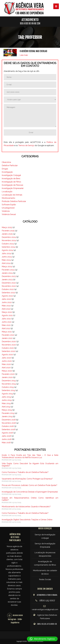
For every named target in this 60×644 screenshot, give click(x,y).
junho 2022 (7, 302)
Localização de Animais (12, 195)
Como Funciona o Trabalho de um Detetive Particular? (25, 472)
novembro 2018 (9, 423)
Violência (6, 211)
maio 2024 (6, 260)
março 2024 (7, 267)
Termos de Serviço (26, 145)
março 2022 (7, 312)
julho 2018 (6, 436)
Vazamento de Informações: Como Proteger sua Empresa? (27, 479)
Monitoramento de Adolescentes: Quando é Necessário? (26, 507)
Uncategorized (8, 208)
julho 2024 (6, 253)
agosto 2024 (7, 250)
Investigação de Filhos (11, 182)
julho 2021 (6, 319)
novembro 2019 (9, 384)
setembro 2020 (9, 351)
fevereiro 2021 (8, 335)
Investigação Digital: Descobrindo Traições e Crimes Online (27, 520)
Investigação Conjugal (11, 175)
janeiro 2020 (7, 377)
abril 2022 (6, 309)
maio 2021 (6, 325)
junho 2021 (7, 322)
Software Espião (9, 205)
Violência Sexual (9, 214)
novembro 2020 (9, 345)
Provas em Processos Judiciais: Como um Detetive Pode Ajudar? (29, 485)
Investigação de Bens (11, 179)
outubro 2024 (8, 244)
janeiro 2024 (7, 273)
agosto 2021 (7, 315)
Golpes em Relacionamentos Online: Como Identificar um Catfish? (30, 499)
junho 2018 (7, 439)
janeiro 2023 (7, 280)
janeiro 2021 (7, 338)
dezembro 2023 (9, 276)
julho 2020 (6, 358)
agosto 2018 (7, 433)
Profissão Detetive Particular (14, 201)
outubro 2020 (8, 348)
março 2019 (7, 410)
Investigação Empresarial (13, 188)
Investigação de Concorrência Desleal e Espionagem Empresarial (30, 492)
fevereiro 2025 (8, 231)
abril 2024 (6, 263)
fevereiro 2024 (8, 270)
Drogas (5, 169)
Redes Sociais (45, 579)
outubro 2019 (8, 387)
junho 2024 (7, 257)
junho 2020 (7, 361)
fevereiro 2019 (8, 413)
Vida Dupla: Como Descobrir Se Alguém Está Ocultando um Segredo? (30, 465)
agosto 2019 (7, 394)
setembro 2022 (8, 293)
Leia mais (24, 55)
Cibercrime (6, 162)
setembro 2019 (8, 390)
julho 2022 (6, 299)
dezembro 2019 (9, 381)
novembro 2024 (9, 240)
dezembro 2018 (9, 420)
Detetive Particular (10, 165)
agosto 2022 (7, 296)
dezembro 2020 (9, 341)
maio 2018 (6, 443)
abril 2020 (6, 368)
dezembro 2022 (9, 283)
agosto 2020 (7, 355)
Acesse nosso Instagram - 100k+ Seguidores (15, 619)
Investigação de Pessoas (12, 185)
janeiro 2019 (7, 416)
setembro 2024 (9, 247)
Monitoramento (8, 198)
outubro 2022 (8, 289)
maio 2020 (6, 364)
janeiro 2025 (7, 234)
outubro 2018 (8, 426)
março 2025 (7, 227)
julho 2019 (6, 397)
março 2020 (7, 371)
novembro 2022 (9, 286)
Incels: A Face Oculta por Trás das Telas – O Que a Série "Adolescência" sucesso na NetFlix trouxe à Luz (30, 456)
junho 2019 (7, 400)
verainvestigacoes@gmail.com (45, 609)
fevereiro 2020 (8, 374)
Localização (7, 192)
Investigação (7, 172)
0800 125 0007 (47, 600)
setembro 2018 (8, 430)
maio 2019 (6, 403)
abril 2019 (6, 407)
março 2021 (7, 332)
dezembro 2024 (9, 237)
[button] (42, 639)
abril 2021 (6, 328)
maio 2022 (6, 306)
